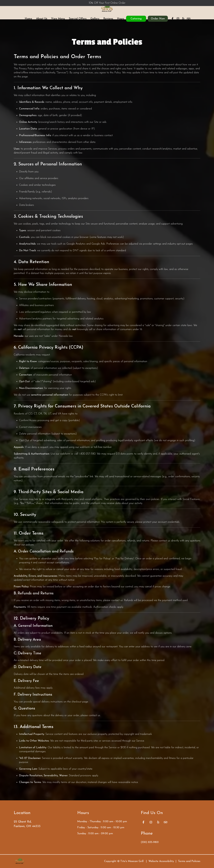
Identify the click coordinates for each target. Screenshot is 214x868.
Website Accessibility (161, 861)
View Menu (58, 22)
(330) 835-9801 (150, 842)
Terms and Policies (189, 861)
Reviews (108, 22)
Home (28, 22)
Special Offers (78, 22)
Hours (121, 22)
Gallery (95, 22)
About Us (42, 22)
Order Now (158, 22)
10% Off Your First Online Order (107, 3)
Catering (136, 22)
